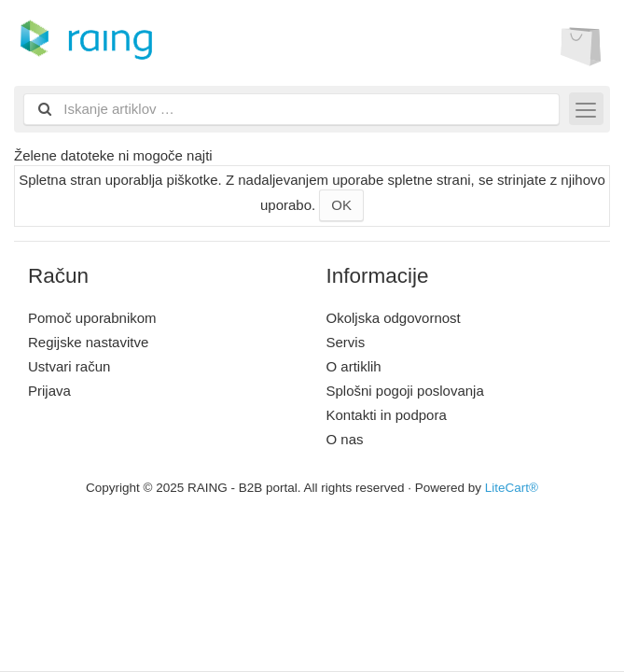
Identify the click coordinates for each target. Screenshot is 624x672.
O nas (345, 439)
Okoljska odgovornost (394, 318)
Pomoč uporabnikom (92, 318)
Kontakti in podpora (387, 415)
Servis (346, 342)
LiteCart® (512, 488)
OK (341, 205)
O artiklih (354, 366)
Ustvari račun (69, 366)
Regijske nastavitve (88, 342)
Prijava (49, 391)
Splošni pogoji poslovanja (405, 391)
